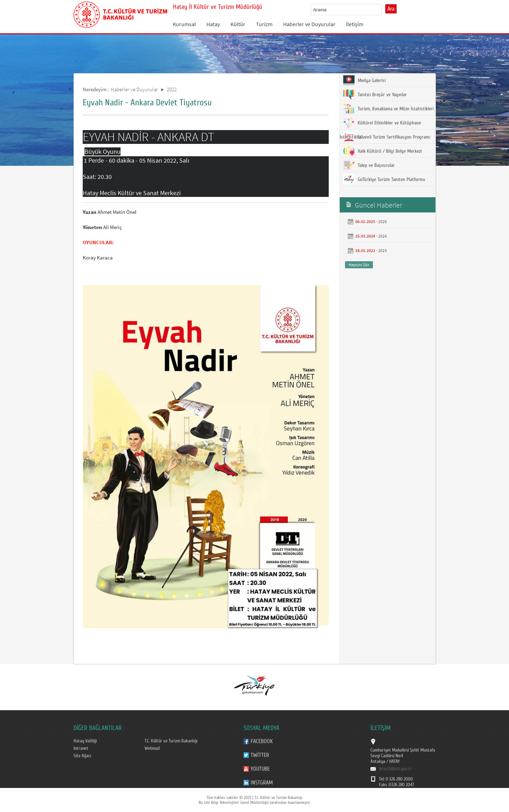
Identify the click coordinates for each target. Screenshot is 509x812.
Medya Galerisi (364, 80)
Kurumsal (184, 24)
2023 (382, 250)
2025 (382, 221)
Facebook (262, 741)
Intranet (81, 748)
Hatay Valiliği (85, 741)
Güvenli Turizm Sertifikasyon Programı (387, 137)
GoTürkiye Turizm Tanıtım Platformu (384, 179)
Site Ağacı (82, 756)
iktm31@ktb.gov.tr (395, 769)
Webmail (152, 748)
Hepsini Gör (359, 265)
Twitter (260, 755)
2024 (382, 236)
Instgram (262, 783)
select (384, 10)
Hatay (213, 24)
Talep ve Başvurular (369, 165)
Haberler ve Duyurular (309, 24)
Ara (391, 9)
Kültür (238, 24)
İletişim (355, 24)
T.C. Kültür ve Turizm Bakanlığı (171, 741)
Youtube (260, 769)
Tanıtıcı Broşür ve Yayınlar (375, 94)
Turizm (264, 24)
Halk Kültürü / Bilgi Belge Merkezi (382, 151)
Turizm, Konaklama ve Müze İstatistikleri (388, 109)
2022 (172, 89)
